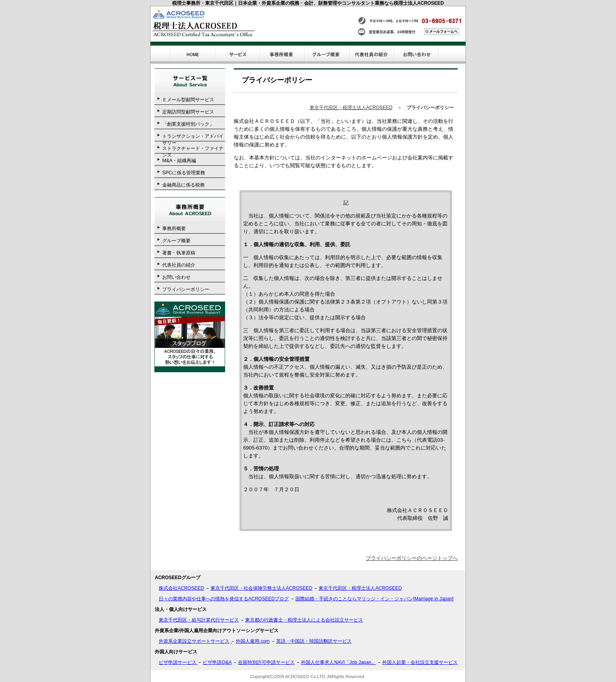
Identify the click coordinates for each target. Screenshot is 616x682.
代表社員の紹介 (179, 265)
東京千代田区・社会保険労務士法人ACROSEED (261, 588)
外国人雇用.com (253, 641)
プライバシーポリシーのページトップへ (412, 558)
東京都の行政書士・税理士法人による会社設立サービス (304, 620)
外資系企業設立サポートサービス (194, 641)
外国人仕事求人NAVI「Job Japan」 (338, 662)
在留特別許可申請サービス (266, 662)
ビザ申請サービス (178, 662)
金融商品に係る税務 (183, 185)
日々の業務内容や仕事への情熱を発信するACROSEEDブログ (224, 599)
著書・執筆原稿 (179, 253)
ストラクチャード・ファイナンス (193, 150)
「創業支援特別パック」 (188, 124)
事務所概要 (174, 229)
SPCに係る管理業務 (184, 173)
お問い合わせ (176, 277)
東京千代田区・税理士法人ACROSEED (351, 108)
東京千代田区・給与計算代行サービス (199, 620)
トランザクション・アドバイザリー (193, 137)
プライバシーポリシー (186, 289)
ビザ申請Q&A (217, 662)
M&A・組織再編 (179, 161)
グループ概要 (176, 241)
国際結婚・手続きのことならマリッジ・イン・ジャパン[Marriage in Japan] (375, 599)
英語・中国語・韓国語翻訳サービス (314, 641)
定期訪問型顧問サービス (188, 112)
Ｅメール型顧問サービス (188, 100)
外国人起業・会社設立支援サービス (420, 662)
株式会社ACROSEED (181, 588)
